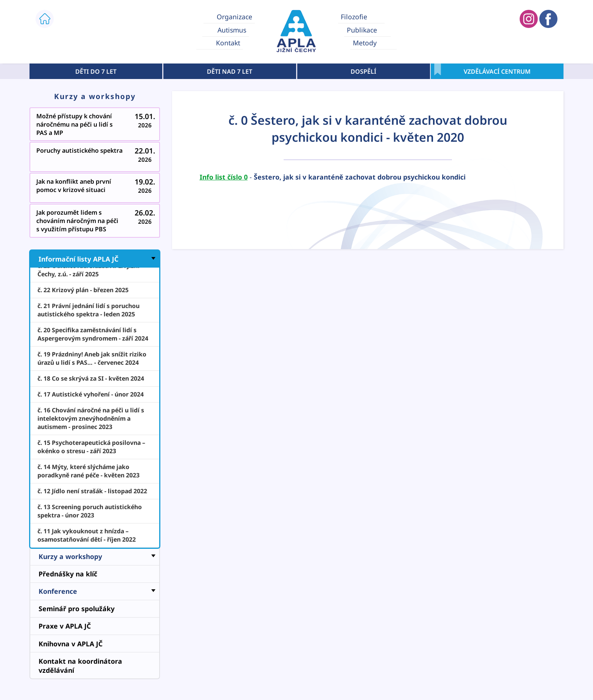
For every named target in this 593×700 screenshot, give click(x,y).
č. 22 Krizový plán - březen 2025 (83, 290)
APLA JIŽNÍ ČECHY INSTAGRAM (529, 19)
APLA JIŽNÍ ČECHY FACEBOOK (548, 19)
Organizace (234, 17)
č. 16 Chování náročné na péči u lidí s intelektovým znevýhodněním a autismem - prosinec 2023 (91, 418)
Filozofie (354, 17)
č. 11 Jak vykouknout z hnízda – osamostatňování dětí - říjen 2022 (87, 535)
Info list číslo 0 (224, 177)
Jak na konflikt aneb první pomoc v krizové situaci (95, 189)
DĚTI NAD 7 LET (230, 71)
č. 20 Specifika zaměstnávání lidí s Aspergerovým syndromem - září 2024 (93, 334)
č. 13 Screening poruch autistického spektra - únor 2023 (90, 511)
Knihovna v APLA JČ (71, 644)
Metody (365, 43)
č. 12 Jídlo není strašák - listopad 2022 (92, 491)
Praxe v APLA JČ (65, 626)
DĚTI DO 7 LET (96, 71)
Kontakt (228, 43)
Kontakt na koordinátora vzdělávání (80, 666)
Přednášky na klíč (68, 574)
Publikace (362, 30)
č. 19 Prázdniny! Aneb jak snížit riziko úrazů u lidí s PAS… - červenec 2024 (92, 358)
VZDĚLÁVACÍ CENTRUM (497, 71)
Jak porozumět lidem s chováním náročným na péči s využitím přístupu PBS (95, 222)
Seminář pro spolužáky (77, 609)
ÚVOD (45, 19)
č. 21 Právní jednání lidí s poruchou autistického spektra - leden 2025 (88, 310)
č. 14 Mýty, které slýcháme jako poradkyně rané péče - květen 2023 (88, 471)
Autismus (232, 30)
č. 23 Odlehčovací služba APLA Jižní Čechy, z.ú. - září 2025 (88, 270)
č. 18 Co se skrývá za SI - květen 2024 (91, 378)
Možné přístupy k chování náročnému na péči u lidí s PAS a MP (95, 126)
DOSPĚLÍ (363, 71)
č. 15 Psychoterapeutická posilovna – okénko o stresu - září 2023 (91, 447)
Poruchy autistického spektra (95, 158)
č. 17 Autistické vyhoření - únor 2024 (91, 394)
